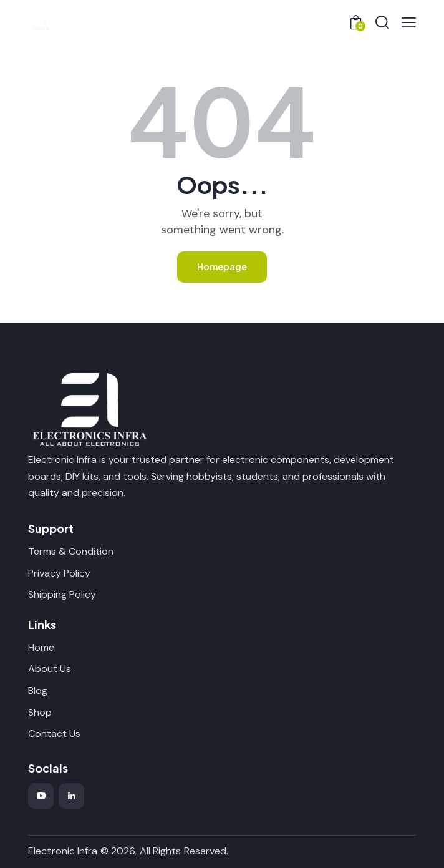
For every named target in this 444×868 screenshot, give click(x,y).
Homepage (222, 266)
